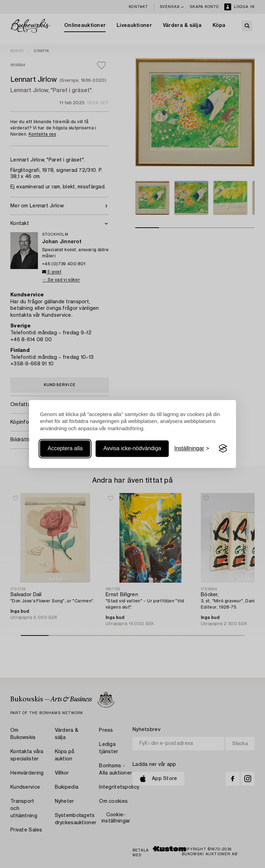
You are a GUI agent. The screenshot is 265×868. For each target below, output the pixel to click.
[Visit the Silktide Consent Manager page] (223, 448)
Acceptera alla (65, 448)
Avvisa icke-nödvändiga (132, 448)
